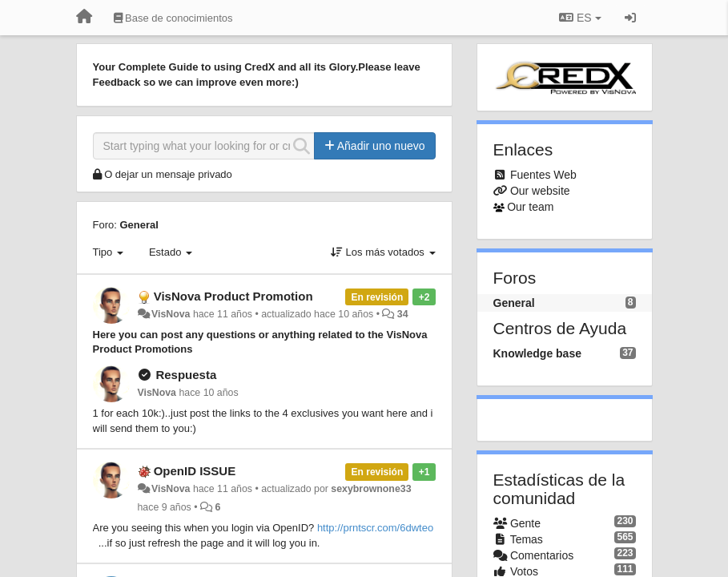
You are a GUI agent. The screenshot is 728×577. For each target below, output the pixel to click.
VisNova (171, 314)
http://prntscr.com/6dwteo (375, 528)
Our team (530, 207)
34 (403, 314)
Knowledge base (537, 353)
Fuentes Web (543, 175)
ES (580, 18)
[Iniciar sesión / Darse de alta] (630, 18)
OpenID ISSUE (195, 471)
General (139, 225)
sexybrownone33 (371, 489)
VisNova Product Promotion (233, 296)
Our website (540, 191)
